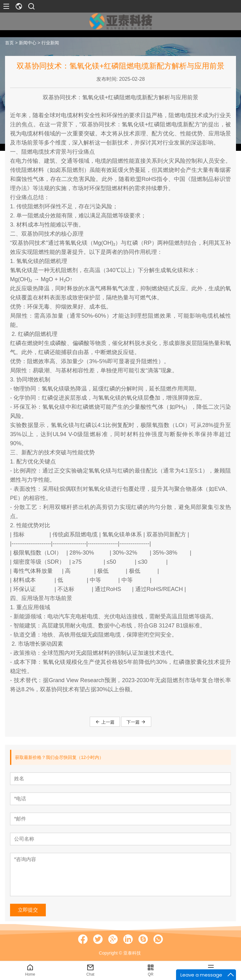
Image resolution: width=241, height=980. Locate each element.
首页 (9, 43)
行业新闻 (50, 43)
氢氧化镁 (94, 97)
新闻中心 (28, 43)
